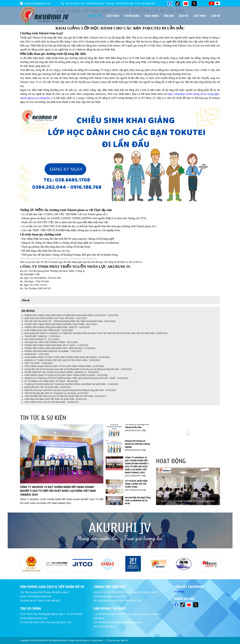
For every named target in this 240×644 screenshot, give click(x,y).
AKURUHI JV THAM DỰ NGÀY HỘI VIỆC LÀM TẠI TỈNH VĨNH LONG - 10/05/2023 (62, 360)
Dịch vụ (184, 16)
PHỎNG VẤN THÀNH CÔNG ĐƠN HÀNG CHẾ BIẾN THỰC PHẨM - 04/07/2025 (61, 324)
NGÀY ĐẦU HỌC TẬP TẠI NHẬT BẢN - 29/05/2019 (48, 387)
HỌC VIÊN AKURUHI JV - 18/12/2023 (42, 339)
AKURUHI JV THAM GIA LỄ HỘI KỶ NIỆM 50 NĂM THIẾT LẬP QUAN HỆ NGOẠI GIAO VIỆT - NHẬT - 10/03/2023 (76, 378)
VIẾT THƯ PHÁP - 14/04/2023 (38, 363)
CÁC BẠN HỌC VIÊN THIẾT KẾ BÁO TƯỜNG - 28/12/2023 (51, 342)
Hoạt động (152, 16)
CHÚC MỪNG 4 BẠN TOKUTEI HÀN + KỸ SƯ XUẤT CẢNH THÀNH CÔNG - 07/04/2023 (64, 366)
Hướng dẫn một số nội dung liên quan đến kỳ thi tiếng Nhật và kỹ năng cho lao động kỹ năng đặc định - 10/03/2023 (78, 369)
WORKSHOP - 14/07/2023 (37, 354)
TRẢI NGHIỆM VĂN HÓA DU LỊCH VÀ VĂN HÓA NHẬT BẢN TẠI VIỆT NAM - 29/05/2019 (65, 396)
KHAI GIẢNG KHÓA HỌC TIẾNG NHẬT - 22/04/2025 (49, 330)
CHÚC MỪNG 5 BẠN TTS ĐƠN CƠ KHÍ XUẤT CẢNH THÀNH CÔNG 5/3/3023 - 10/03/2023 (66, 375)
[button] (217, 418)
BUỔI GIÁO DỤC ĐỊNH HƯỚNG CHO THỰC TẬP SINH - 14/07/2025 (56, 318)
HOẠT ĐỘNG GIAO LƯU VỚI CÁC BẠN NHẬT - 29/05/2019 (51, 402)
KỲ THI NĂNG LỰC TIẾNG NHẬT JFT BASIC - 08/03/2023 (51, 381)
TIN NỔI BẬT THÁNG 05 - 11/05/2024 (42, 336)
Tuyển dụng (132, 16)
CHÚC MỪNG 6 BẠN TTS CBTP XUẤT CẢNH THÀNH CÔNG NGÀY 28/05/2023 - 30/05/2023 (67, 357)
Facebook (179, 592)
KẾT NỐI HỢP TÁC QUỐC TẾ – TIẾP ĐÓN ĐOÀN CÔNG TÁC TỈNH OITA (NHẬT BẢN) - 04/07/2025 (70, 321)
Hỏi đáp (169, 16)
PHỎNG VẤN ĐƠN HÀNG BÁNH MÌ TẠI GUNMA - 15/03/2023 (53, 351)
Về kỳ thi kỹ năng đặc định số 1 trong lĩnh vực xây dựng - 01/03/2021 (56, 393)
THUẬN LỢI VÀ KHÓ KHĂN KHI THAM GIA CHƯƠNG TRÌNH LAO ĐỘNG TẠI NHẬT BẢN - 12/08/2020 (71, 384)
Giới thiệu (113, 16)
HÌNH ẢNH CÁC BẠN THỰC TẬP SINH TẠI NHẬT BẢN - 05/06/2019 (56, 399)
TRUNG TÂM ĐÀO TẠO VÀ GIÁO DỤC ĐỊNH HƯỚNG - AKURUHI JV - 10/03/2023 (62, 372)
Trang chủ (94, 16)
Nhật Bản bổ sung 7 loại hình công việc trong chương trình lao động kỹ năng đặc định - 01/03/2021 (70, 390)
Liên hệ (215, 16)
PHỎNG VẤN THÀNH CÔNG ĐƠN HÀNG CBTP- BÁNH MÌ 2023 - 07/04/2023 (60, 348)
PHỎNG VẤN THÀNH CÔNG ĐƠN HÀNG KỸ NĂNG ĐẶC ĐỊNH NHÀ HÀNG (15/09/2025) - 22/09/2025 (71, 315)
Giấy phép (200, 16)
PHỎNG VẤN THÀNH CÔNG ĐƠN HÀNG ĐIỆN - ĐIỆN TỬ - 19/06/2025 (57, 327)
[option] (188, 486)
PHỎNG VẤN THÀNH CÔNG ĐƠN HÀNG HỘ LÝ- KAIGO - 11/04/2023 (56, 345)
